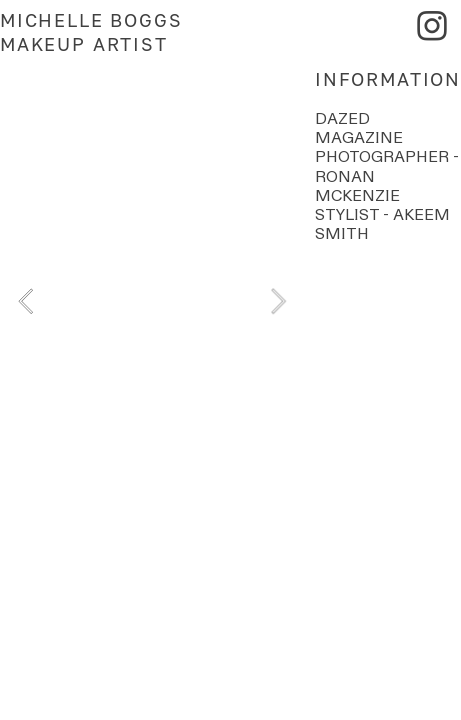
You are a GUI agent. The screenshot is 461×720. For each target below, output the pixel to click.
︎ (433, 26)
